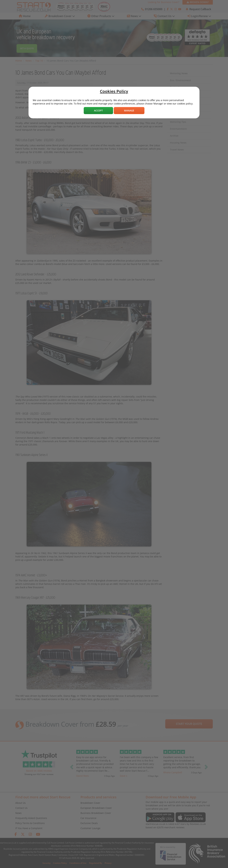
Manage (129, 110)
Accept (98, 110)
